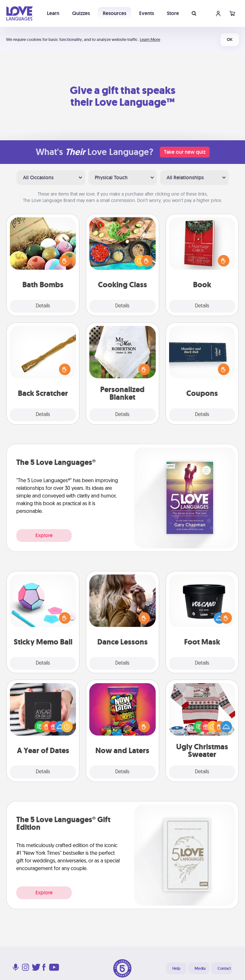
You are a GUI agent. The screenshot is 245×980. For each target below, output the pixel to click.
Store (173, 13)
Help (176, 968)
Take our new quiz (185, 152)
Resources (115, 13)
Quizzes (81, 13)
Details (43, 306)
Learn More (150, 39)
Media (200, 968)
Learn (53, 13)
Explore (44, 535)
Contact (224, 968)
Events (147, 13)
